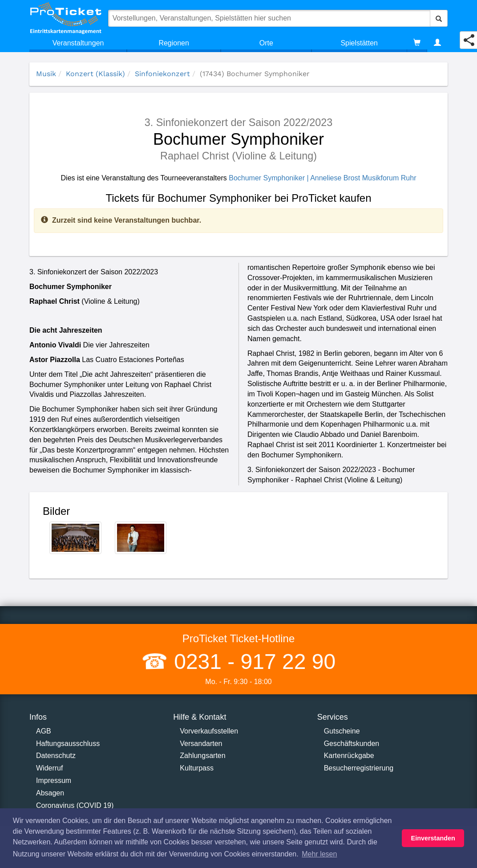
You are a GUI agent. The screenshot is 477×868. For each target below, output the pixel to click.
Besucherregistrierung (359, 768)
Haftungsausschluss (68, 744)
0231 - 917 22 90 (252, 662)
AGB (44, 731)
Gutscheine (342, 731)
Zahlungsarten (202, 756)
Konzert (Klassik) (95, 74)
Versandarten (201, 744)
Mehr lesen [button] (319, 854)
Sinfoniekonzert (162, 74)
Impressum (54, 780)
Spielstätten (359, 43)
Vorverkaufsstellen (209, 731)
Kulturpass (197, 768)
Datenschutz (56, 756)
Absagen (50, 793)
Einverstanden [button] (433, 838)
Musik (46, 74)
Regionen (174, 43)
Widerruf (49, 768)
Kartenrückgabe (349, 756)
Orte (266, 43)
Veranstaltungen (78, 43)
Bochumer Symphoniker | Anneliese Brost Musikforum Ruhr (322, 178)
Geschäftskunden (352, 744)
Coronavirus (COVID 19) (75, 805)
